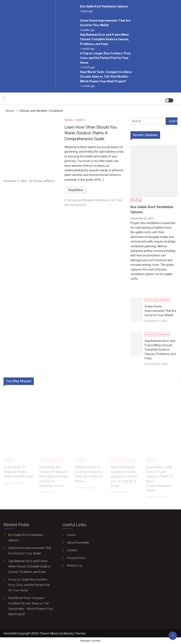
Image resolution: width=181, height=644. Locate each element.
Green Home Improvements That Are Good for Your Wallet (160, 316)
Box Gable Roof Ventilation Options (104, 6)
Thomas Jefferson (44, 181)
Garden (69, 120)
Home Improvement (157, 305)
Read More (76, 190)
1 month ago (87, 49)
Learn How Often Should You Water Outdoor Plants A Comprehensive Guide (90, 133)
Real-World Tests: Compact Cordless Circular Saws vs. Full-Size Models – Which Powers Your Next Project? (106, 77)
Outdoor (80, 120)
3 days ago (86, 11)
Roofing (136, 201)
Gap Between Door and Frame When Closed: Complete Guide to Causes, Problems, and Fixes (105, 39)
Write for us (74, 566)
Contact (71, 550)
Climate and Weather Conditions (88, 200)
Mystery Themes (75, 633)
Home (70, 535)
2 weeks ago (87, 30)
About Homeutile (77, 543)
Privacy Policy (75, 558)
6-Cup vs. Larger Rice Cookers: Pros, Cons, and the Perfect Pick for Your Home (106, 58)
